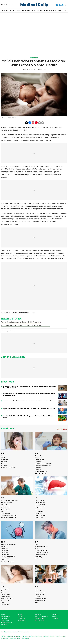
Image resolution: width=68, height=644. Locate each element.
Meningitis (4, 552)
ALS (2, 464)
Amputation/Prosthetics (9, 467)
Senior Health (5, 595)
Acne (3, 456)
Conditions (34, 58)
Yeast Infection (40, 600)
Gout (3, 512)
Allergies (4, 462)
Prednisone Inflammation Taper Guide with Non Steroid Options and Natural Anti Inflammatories (29, 409)
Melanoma (5, 548)
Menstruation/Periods (8, 556)
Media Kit (38, 615)
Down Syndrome (40, 473)
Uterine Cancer (40, 591)
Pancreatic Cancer (41, 547)
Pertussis (38, 556)
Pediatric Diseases (41, 554)
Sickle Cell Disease (7, 599)
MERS (3, 560)
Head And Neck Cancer (9, 517)
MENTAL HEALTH (15, 11)
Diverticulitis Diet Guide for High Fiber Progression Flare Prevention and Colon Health (28, 417)
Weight (37, 597)
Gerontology (5, 510)
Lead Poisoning (40, 506)
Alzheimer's (5, 465)
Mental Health (6, 558)
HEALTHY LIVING (37, 11)
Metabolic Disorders (8, 562)
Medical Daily (34, 5)
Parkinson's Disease (41, 552)
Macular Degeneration (8, 545)
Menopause (5, 554)
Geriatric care (6, 508)
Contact (21, 616)
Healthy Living (6, 620)
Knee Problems (40, 504)
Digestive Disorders (41, 471)
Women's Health (40, 599)
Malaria (4, 547)
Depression (39, 462)
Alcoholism (5, 460)
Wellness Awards (50, 11)
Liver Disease (39, 512)
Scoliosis (4, 591)
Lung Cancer (39, 517)
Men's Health (5, 550)
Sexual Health (6, 597)
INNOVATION (26, 11)
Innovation (5, 618)
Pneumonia (39, 558)
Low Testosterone (41, 516)
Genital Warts (6, 506)
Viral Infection (40, 595)
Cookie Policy (39, 620)
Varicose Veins (40, 593)
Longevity (38, 514)
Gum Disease (5, 514)
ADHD (3, 458)
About (20, 615)
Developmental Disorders (43, 465)
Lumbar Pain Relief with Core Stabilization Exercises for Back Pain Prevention (28, 401)
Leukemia (38, 508)
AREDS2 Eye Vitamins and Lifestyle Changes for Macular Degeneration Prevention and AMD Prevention (29, 387)
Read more (25, 638)
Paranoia (38, 548)
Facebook (55, 615)
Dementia (38, 456)
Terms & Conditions (41, 616)
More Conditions (62, 429)
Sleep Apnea (5, 604)
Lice (36, 510)
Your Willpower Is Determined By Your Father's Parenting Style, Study (26, 326)
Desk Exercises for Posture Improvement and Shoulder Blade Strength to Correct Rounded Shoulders (29, 394)
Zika (36, 602)
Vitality (3, 615)
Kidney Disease (40, 502)
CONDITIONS (62, 11)
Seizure (3, 593)
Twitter (54, 616)
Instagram (56, 618)
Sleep (3, 602)
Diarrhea (38, 469)
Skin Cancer (5, 600)
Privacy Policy (40, 618)
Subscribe (21, 618)
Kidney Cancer (40, 500)
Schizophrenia (6, 589)
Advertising (22, 620)
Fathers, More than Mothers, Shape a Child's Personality (21, 322)
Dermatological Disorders (43, 464)
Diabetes (38, 467)
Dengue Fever (40, 458)
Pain (37, 545)
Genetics (4, 504)
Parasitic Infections (41, 550)
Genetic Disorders (7, 502)
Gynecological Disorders (9, 516)
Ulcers (37, 589)
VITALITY (5, 11)
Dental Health (40, 460)
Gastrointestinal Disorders (9, 500)
